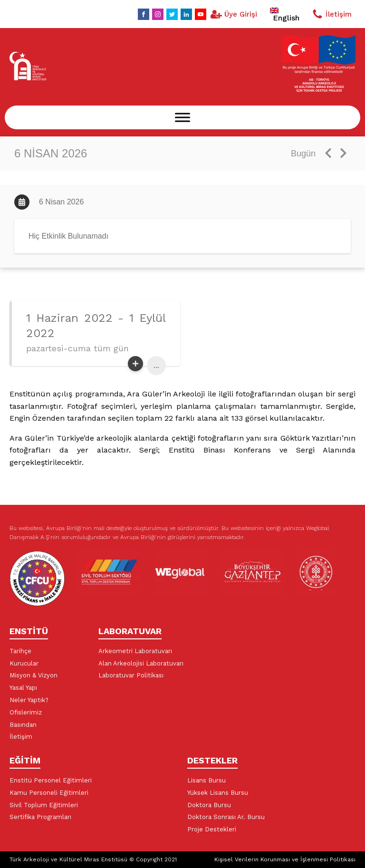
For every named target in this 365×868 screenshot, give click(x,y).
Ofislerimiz (26, 712)
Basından (23, 725)
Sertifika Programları (40, 817)
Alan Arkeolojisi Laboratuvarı (141, 663)
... (156, 365)
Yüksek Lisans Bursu (218, 793)
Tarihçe (20, 651)
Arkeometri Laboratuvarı (135, 651)
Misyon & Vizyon (34, 675)
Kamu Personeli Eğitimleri (49, 793)
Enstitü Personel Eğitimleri (51, 780)
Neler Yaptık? (29, 700)
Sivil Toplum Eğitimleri (44, 805)
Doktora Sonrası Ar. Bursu (226, 817)
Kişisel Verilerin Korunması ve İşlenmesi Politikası (285, 859)
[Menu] (182, 117)
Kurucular (24, 663)
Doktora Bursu (209, 805)
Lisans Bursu (207, 780)
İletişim (21, 737)
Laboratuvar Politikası (131, 675)
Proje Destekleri (212, 829)
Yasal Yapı (23, 688)
